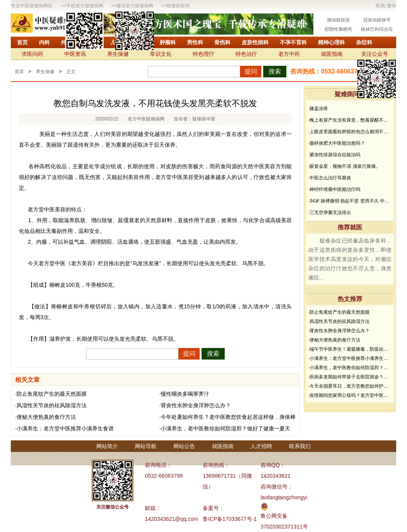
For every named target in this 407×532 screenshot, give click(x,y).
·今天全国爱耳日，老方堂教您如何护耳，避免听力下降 (350, 386)
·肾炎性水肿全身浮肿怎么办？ (195, 405)
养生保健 (118, 54)
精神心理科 (331, 42)
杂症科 (364, 42)
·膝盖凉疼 (318, 109)
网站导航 (146, 446)
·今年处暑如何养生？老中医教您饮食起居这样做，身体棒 (227, 417)
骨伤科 (222, 42)
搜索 (275, 71)
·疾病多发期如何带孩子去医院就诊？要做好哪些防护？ (350, 377)
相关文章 (27, 380)
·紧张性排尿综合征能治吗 (334, 155)
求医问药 (32, 54)
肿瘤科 (168, 42)
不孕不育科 (293, 42)
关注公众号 (375, 54)
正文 (71, 72)
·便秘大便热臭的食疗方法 (45, 417)
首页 (22, 42)
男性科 (195, 42)
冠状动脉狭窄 (377, 20)
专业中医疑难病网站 (32, 6)
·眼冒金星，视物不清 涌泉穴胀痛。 (344, 166)
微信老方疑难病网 (135, 6)
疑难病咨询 (178, 6)
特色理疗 (203, 54)
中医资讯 (75, 54)
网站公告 (184, 446)
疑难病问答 (350, 94)
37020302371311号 (284, 527)
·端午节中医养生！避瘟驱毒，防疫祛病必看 (350, 349)
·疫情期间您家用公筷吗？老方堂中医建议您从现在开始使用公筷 (350, 395)
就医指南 (332, 54)
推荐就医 (350, 227)
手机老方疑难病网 (85, 6)
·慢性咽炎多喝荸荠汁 (184, 394)
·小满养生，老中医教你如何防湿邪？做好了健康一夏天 (225, 428)
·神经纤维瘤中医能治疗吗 (334, 189)
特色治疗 (246, 54)
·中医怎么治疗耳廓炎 (330, 178)
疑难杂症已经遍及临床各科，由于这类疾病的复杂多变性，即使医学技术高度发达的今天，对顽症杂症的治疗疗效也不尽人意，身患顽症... (350, 259)
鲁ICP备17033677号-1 (230, 519)
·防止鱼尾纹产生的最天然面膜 (51, 394)
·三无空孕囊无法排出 (330, 212)
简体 (380, 6)
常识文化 (161, 54)
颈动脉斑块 (338, 20)
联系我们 (300, 446)
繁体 (392, 6)
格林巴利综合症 (377, 29)
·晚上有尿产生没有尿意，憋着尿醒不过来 (350, 120)
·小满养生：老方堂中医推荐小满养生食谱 (64, 428)
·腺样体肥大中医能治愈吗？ (337, 143)
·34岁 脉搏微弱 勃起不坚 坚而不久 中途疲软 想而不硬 (350, 201)
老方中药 (289, 54)
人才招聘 (261, 446)
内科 (44, 42)
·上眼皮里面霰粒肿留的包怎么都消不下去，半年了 (350, 132)
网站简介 (107, 446)
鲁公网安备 (274, 516)
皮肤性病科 (255, 42)
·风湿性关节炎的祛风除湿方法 (51, 405)
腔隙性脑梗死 (338, 29)
